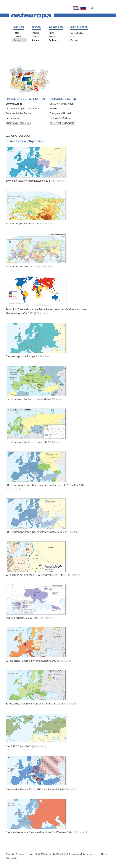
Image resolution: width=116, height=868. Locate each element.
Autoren (36, 40)
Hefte (16, 33)
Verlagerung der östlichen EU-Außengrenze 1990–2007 (36, 575)
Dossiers (18, 37)
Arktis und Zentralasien (18, 123)
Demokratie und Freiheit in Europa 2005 (28, 442)
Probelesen (55, 40)
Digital (52, 37)
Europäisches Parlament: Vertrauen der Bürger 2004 (34, 704)
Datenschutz (11, 858)
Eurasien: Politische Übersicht (22, 266)
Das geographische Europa (20, 356)
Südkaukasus (13, 118)
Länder (35, 37)
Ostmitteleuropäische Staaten (22, 109)
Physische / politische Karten (25, 99)
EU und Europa (14, 104)
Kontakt (74, 40)
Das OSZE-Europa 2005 (19, 746)
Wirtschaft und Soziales (62, 123)
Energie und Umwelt (61, 113)
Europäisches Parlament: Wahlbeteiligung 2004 (32, 661)
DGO (73, 37)
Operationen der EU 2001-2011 (22, 618)
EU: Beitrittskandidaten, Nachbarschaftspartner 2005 (35, 532)
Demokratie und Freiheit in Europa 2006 (28, 399)
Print (51, 33)
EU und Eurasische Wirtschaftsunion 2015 (28, 181)
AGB (102, 854)
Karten (17, 40)
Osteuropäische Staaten (19, 113)
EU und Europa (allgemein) (24, 141)
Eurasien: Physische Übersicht (22, 224)
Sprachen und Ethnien (62, 104)
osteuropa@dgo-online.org (84, 854)
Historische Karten (60, 118)
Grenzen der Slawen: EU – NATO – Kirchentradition (34, 789)
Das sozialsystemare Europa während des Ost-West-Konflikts (39, 832)
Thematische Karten (63, 99)
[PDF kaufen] (58, 181)
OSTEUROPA (77, 33)
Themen (36, 33)
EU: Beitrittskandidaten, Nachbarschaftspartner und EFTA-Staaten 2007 (45, 485)
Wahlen (54, 109)
